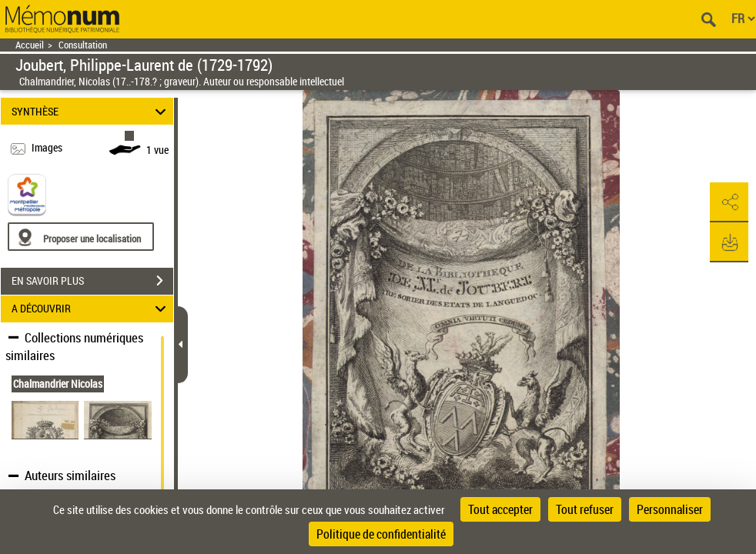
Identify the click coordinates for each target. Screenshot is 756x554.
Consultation (83, 45)
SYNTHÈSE (91, 111)
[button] (729, 202)
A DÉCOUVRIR (91, 309)
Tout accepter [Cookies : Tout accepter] (500, 509)
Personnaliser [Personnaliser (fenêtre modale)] (670, 509)
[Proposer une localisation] (81, 237)
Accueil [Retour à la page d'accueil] (30, 45)
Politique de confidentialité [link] (381, 534)
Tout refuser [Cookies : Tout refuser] (585, 509)
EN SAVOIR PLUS (92, 281)
